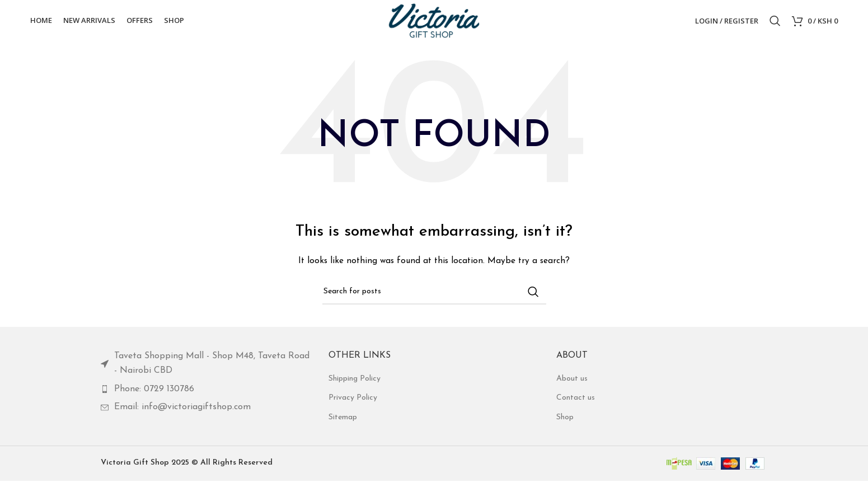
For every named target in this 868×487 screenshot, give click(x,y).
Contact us (576, 404)
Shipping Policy (355, 385)
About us (572, 385)
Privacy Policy (353, 404)
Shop (565, 423)
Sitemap (343, 423)
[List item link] (206, 370)
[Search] (775, 24)
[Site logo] (434, 23)
